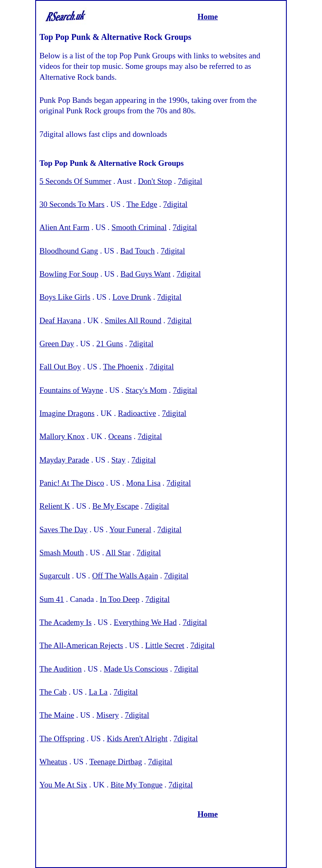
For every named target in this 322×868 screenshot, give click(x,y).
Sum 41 (52, 599)
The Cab (53, 692)
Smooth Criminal (139, 227)
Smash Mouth (62, 553)
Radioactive (137, 413)
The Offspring (62, 739)
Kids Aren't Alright (137, 739)
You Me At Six (63, 785)
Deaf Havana (60, 320)
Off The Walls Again (125, 576)
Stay (119, 460)
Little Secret (165, 645)
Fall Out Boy (60, 367)
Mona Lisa (143, 483)
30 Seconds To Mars (72, 204)
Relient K (55, 506)
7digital (190, 181)
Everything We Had (145, 622)
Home (208, 17)
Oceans (120, 436)
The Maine (57, 715)
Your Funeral (130, 529)
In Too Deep (119, 599)
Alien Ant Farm (64, 227)
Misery (108, 715)
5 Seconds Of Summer (75, 181)
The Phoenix (123, 367)
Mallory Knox (62, 436)
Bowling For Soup (69, 274)
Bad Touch (138, 251)
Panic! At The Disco (72, 483)
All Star (118, 553)
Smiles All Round (133, 320)
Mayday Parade (64, 460)
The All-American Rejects (81, 645)
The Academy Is (66, 622)
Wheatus (53, 762)
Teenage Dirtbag (116, 762)
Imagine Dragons (67, 413)
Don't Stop (155, 181)
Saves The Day (64, 529)
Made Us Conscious (136, 669)
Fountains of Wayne (71, 390)
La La (98, 692)
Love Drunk (132, 297)
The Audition (61, 669)
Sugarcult (55, 576)
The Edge (142, 204)
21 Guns (110, 344)
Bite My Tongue (137, 785)
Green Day (57, 344)
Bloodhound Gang (69, 251)
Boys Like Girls (65, 297)
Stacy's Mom (146, 390)
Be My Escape (116, 506)
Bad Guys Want (145, 274)
